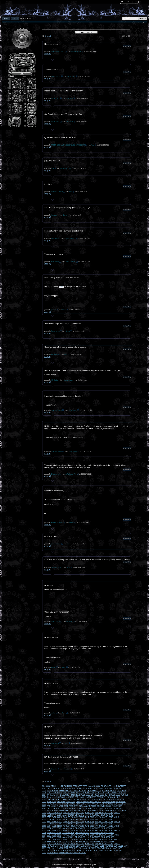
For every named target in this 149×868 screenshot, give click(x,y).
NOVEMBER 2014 (97, 833)
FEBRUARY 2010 (66, 853)
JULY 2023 (51, 797)
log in (135, 2)
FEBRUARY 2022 (94, 802)
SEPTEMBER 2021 (84, 804)
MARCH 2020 (52, 811)
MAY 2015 (99, 830)
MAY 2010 (112, 850)
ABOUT (15, 19)
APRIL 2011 (52, 848)
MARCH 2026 (67, 786)
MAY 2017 (99, 822)
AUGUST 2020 (83, 808)
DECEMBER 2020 (104, 806)
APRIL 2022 (70, 802)
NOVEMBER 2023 (83, 795)
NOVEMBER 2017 (97, 819)
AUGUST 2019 (69, 813)
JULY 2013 (80, 839)
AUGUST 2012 (69, 844)
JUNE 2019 (89, 813)
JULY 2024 (80, 793)
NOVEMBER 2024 (109, 791)
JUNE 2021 (119, 804)
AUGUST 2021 (98, 804)
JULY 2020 (94, 808)
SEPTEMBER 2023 (112, 795)
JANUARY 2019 (68, 815)
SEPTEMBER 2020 (68, 808)
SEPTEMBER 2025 (68, 788)
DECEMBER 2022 (54, 799)
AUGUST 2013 (69, 839)
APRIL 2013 (108, 839)
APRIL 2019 (108, 813)
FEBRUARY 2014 (54, 837)
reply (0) (48, 54)
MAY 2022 (61, 802)
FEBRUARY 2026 (80, 786)
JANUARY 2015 (68, 833)
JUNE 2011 (119, 846)
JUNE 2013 (89, 839)
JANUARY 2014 (68, 837)
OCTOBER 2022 (84, 799)
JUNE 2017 (89, 822)
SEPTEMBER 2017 (55, 822)
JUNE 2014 (89, 835)
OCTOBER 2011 (69, 846)
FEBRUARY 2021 (76, 806)
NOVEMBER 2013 (97, 837)
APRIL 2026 (56, 786)
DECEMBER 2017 (82, 819)
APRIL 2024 (99, 793)
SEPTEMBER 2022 (99, 799)
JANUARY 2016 (68, 828)
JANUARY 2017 (68, 824)
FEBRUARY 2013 (54, 842)
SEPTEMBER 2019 (55, 813)
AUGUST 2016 (69, 826)
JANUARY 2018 (68, 819)
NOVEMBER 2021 (54, 804)
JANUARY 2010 (80, 853)
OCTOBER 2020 (53, 808)
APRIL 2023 (80, 797)
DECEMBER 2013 (82, 837)
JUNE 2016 (89, 826)
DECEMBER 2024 (94, 791)
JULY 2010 (94, 850)
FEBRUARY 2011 (76, 848)
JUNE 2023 (61, 797)
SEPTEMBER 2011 (84, 846)
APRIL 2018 (108, 817)
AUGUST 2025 (83, 788)
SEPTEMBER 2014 (55, 835)
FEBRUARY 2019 (54, 815)
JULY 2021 (109, 804)
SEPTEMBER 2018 (55, 817)
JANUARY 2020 (80, 811)
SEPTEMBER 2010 (68, 850)
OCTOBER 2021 (69, 804)
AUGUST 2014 (69, 835)
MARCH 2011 (63, 848)
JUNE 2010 (103, 850)
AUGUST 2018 (69, 817)
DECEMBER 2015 (82, 828)
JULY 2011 (109, 846)
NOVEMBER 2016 (97, 824)
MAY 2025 (112, 788)
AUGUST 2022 (113, 799)
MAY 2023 (70, 797)
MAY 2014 (99, 835)
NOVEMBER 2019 (109, 811)
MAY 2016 (99, 826)
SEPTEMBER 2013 (55, 839)
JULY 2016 (80, 826)
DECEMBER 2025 (108, 786)
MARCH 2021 (63, 806)
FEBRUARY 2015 (54, 833)
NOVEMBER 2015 (97, 828)
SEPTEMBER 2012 (55, 844)
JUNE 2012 (89, 844)
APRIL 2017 (108, 822)
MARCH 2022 (81, 802)
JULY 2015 (80, 830)
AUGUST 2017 (69, 822)
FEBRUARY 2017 (54, 824)
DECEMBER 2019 (94, 811)
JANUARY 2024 (53, 795)
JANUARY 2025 (80, 791)
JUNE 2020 (103, 808)
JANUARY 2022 (108, 802)
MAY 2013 (99, 839)
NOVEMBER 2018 (97, 815)
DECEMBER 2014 (82, 833)
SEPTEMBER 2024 (55, 793)
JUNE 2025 (103, 788)
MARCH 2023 (90, 797)
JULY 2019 (80, 813)
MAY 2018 (99, 817)
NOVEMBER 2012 (97, 842)
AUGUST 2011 (98, 846)
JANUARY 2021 (90, 806)
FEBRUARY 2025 (66, 791)
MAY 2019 (99, 813)
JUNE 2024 (89, 793)
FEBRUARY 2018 (54, 819)
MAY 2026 (46, 786)
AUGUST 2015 (69, 830)
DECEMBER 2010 (104, 848)
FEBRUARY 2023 (104, 797)
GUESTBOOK (26, 19)
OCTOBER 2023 (97, 795)
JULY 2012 (80, 844)
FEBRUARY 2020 (66, 811)
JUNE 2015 (89, 830)
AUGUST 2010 (83, 850)
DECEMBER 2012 (82, 842)
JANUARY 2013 (68, 842)
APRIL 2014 (108, 835)
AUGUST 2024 (69, 793)
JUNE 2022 (51, 802)
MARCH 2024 (110, 793)
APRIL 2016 (108, 826)
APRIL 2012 (108, 844)
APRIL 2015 (108, 830)
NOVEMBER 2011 (54, 846)
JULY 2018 (80, 817)
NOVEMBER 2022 (69, 799)
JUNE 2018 (89, 817)
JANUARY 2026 (94, 786)
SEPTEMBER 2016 (55, 826)
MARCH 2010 (52, 853)
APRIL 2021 (52, 806)
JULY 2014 (80, 835)
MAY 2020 (112, 808)
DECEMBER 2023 (67, 795)
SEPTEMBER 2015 (55, 830)
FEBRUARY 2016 (54, 828)
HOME (7, 19)
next (49, 36)
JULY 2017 (80, 822)
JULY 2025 (94, 788)
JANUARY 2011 (90, 848)
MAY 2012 (99, 844)
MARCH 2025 (52, 791)
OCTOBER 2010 (53, 850)
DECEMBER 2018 (82, 815)
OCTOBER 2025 (53, 788)
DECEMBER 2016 (82, 824)
